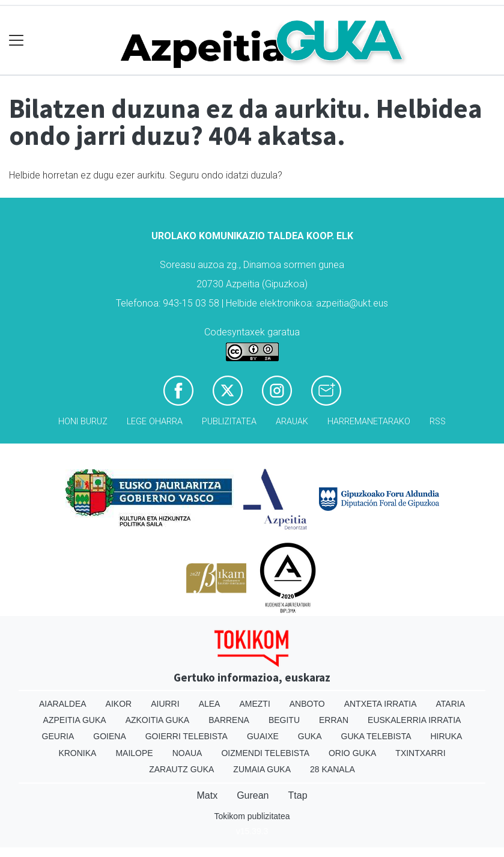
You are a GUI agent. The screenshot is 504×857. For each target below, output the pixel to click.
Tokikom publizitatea (252, 816)
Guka (310, 736)
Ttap (298, 795)
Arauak (292, 422)
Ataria (451, 704)
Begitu (284, 720)
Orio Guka (352, 753)
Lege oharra (155, 422)
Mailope (134, 753)
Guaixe (263, 736)
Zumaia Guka (262, 769)
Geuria (58, 736)
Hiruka (447, 736)
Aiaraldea (63, 704)
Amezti (254, 704)
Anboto (307, 704)
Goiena (109, 736)
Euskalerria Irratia (414, 720)
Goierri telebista (187, 736)
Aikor (119, 704)
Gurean (253, 795)
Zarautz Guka (181, 769)
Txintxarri (420, 753)
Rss (438, 422)
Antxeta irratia (381, 704)
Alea (210, 704)
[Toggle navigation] (17, 41)
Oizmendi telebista (265, 753)
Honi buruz (83, 422)
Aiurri (165, 704)
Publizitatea (229, 422)
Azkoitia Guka (158, 720)
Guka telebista (376, 736)
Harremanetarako (369, 422)
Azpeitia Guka (75, 720)
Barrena (229, 720)
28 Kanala (332, 769)
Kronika (77, 753)
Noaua (187, 753)
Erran (334, 720)
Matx (207, 795)
